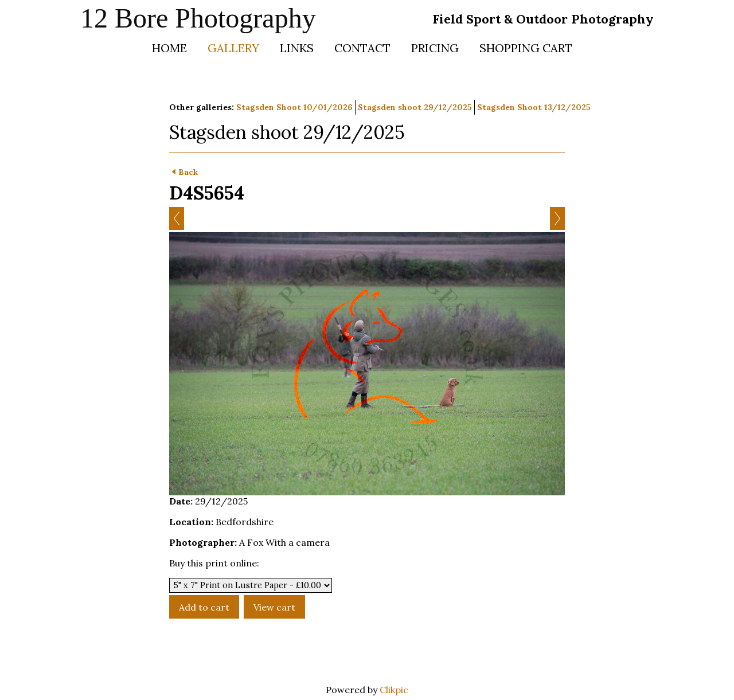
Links (297, 48)
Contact (362, 48)
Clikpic (394, 690)
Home (169, 48)
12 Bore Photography (198, 18)
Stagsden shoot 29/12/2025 (415, 107)
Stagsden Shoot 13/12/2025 (534, 107)
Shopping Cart (526, 48)
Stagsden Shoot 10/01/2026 (294, 107)
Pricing (435, 48)
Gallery (233, 48)
